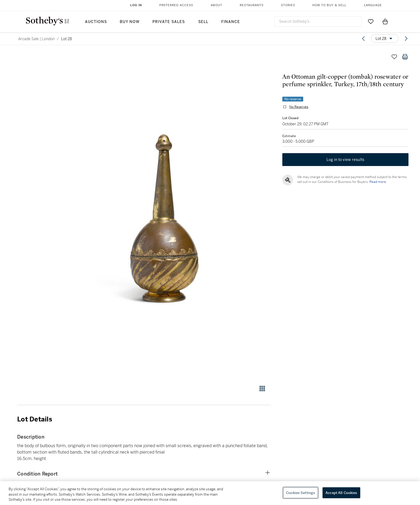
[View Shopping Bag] (385, 21)
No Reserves (298, 108)
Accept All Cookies (341, 493)
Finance (231, 22)
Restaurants (252, 5)
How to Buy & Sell (329, 5)
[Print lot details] (405, 57)
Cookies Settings (301, 493)
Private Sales (169, 22)
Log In (136, 5)
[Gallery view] (262, 389)
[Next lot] (406, 39)
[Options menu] (385, 39)
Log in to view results (346, 161)
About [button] (217, 5)
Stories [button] (288, 5)
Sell (203, 22)
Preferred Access (176, 5)
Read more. (377, 183)
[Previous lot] (363, 39)
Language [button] (373, 5)
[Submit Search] (355, 21)
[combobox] (318, 22)
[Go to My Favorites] (371, 21)
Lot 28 (67, 39)
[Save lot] (394, 57)
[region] (210, 493)
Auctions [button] (96, 22)
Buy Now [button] (130, 22)
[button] (164, 215)
